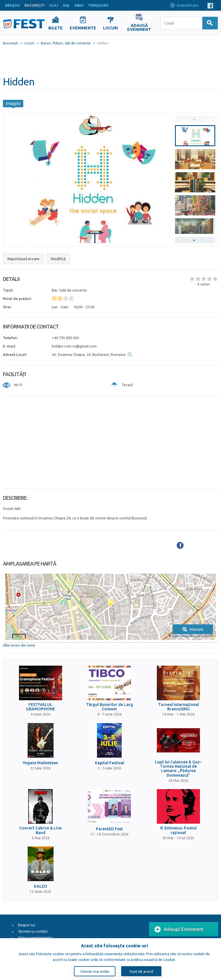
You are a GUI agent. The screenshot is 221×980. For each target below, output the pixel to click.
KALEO (41, 886)
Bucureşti (11, 43)
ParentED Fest (109, 829)
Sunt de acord (141, 971)
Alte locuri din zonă (19, 645)
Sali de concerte (78, 43)
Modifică (58, 259)
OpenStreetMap (184, 636)
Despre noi (27, 925)
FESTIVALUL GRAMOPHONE (40, 707)
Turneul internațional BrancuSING (178, 707)
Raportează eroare (23, 259)
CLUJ (54, 5)
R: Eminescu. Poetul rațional (178, 830)
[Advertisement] (110, 61)
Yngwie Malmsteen (40, 763)
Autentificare (184, 6)
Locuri (29, 43)
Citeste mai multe (95, 971)
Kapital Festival (109, 763)
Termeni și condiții (33, 931)
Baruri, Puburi (52, 43)
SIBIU (79, 5)
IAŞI (66, 5)
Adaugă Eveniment (179, 930)
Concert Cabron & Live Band (40, 830)
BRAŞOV (13, 5)
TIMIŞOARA (98, 5)
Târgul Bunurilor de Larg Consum (109, 707)
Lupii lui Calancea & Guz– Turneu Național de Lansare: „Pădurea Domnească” (178, 769)
